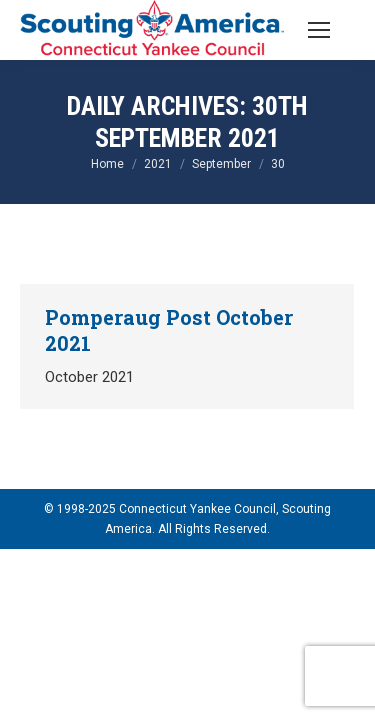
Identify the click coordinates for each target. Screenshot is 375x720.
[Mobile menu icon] (319, 30)
